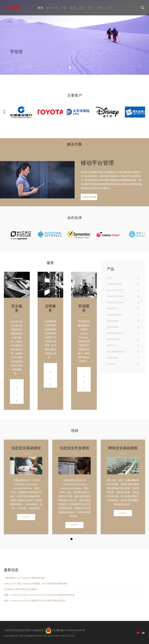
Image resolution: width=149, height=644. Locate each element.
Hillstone (115, 315)
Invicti (112, 308)
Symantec (114, 284)
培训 (82, 8)
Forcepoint (115, 302)
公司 (109, 8)
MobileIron (116, 333)
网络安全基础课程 (123, 448)
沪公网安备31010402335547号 (68, 630)
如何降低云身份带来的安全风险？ (21, 589)
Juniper (112, 327)
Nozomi (112, 358)
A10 (109, 278)
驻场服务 (84, 308)
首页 (41, 8)
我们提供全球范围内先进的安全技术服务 (76, 68)
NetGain (113, 339)
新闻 (100, 8)
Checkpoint (116, 296)
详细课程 (26, 517)
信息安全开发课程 (74, 448)
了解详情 (17, 391)
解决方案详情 (90, 197)
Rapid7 (112, 345)
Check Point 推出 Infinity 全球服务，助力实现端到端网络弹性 (36, 583)
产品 (64, 8)
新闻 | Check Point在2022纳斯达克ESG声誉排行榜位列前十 (35, 601)
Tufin (111, 364)
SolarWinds (116, 352)
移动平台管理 (97, 163)
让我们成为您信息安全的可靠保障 (73, 68)
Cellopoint (115, 290)
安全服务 (17, 308)
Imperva (113, 321)
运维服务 (50, 308)
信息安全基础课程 (26, 448)
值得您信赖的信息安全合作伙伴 (70, 68)
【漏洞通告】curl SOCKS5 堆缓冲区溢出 (24, 578)
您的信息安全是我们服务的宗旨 (79, 68)
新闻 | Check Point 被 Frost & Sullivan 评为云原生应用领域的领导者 (39, 595)
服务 (73, 8)
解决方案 (52, 8)
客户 (91, 8)
